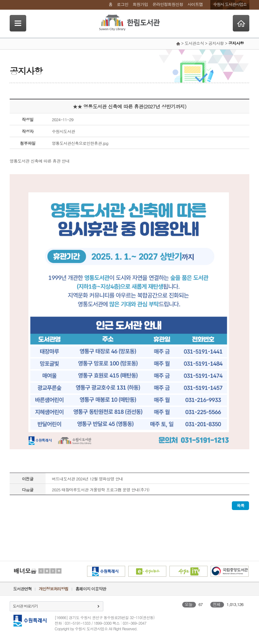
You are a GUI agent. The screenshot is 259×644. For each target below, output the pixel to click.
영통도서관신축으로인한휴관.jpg (80, 143)
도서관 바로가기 (25, 606)
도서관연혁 (22, 589)
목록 (240, 506)
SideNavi (18, 23)
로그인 (122, 4)
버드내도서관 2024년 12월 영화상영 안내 (87, 479)
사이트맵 (195, 4)
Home (241, 23)
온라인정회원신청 (168, 4)
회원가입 (140, 4)
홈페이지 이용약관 (91, 589)
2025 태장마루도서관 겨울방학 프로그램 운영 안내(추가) (100, 490)
